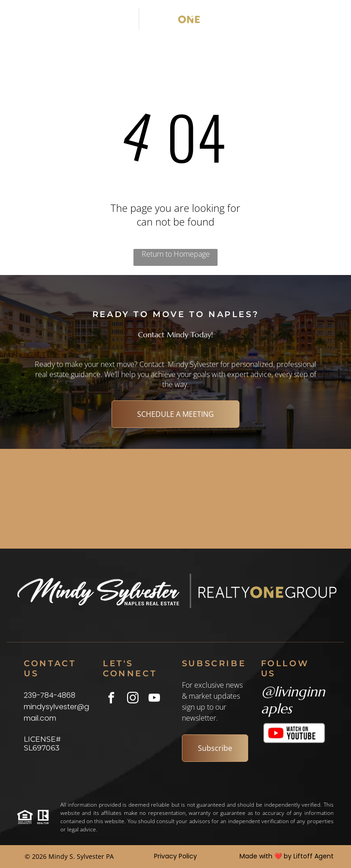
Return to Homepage (176, 254)
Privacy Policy (175, 856)
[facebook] (111, 699)
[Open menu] (318, 19)
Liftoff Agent (314, 856)
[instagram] (133, 699)
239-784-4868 (50, 695)
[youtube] (154, 699)
